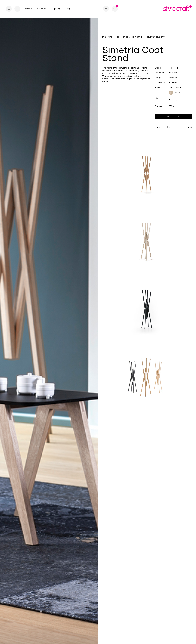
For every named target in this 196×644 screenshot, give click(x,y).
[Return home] (178, 9)
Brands (28, 9)
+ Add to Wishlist (163, 127)
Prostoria (174, 68)
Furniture (42, 9)
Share (189, 127)
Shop (68, 9)
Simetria (173, 78)
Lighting (56, 9)
